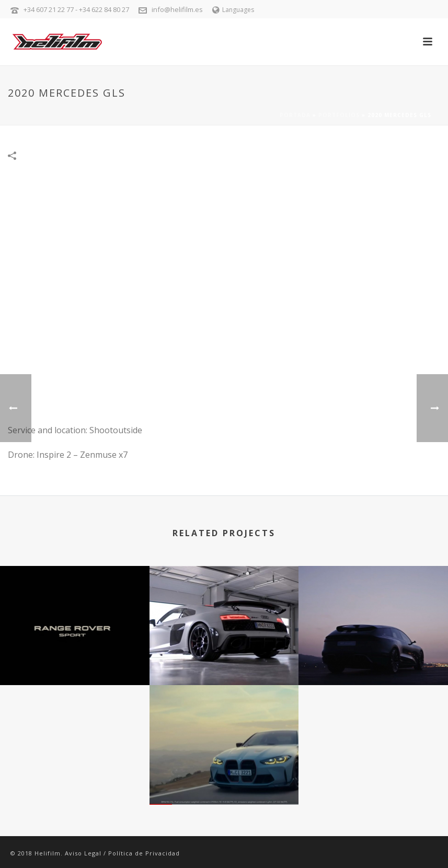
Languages (233, 10)
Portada (295, 115)
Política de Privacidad (144, 853)
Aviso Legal (83, 853)
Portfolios (339, 115)
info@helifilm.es (177, 9)
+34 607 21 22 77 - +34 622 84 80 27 (76, 9)
